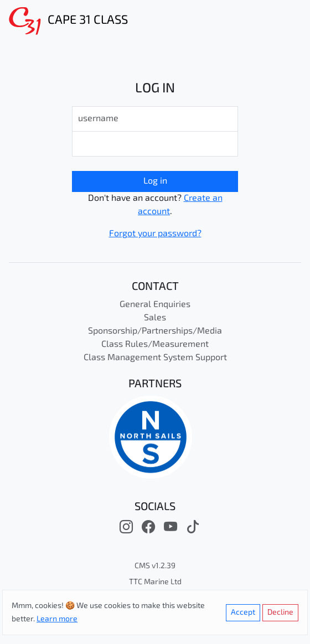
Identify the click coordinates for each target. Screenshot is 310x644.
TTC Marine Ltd (155, 582)
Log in (155, 181)
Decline (280, 613)
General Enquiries (155, 305)
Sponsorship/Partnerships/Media (155, 331)
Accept (243, 613)
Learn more (57, 619)
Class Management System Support (155, 358)
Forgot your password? (155, 234)
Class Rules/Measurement (155, 345)
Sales (155, 318)
